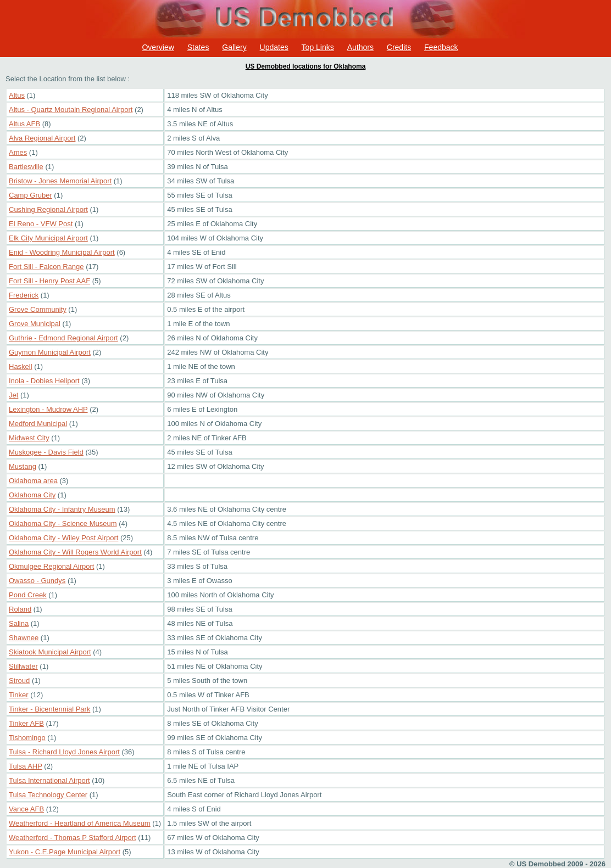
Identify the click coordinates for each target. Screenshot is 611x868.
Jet (13, 395)
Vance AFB (26, 809)
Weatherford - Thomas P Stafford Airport (73, 838)
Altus (17, 95)
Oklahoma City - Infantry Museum (62, 509)
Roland (20, 609)
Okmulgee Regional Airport (51, 566)
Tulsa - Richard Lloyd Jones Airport (64, 752)
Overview (158, 47)
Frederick (24, 295)
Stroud (19, 681)
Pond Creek (28, 595)
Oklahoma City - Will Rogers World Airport (75, 552)
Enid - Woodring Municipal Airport (62, 252)
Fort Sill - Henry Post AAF (49, 281)
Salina (19, 623)
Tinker (19, 695)
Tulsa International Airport (49, 780)
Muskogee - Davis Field (46, 452)
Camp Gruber (30, 195)
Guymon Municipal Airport (50, 352)
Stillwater (23, 666)
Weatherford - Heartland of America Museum (80, 823)
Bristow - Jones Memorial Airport (60, 181)
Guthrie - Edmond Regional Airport (63, 338)
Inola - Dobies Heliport (44, 381)
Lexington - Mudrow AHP (48, 409)
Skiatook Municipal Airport (50, 652)
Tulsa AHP (26, 766)
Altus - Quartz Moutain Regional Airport (71, 110)
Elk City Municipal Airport (48, 238)
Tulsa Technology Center (48, 795)
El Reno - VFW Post (41, 224)
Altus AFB (24, 124)
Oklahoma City (32, 495)
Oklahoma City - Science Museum (63, 523)
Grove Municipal (35, 324)
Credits (399, 47)
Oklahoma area (33, 481)
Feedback (441, 47)
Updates (274, 47)
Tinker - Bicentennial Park (49, 709)
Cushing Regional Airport (48, 209)
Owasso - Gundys (37, 581)
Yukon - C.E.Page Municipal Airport (65, 852)
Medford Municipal (38, 424)
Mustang (23, 466)
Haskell (21, 366)
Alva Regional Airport (42, 138)
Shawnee (24, 638)
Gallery (234, 47)
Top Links (318, 47)
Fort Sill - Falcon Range (46, 267)
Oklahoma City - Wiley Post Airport (63, 538)
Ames (18, 152)
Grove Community (38, 309)
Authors (360, 47)
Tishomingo (27, 738)
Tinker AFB (26, 723)
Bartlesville (26, 167)
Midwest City (29, 438)
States (198, 47)
